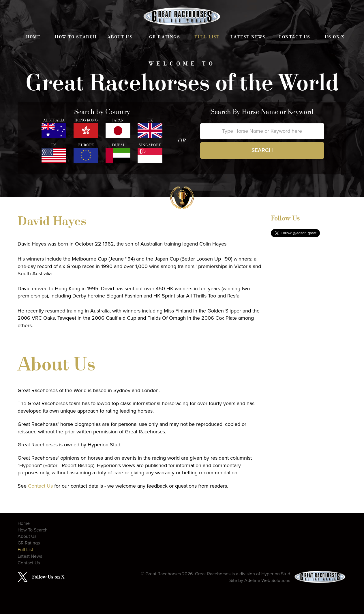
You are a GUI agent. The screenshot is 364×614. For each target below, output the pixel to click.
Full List (207, 37)
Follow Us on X (48, 577)
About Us (120, 37)
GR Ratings (165, 37)
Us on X (335, 37)
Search (262, 150)
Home (33, 37)
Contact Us (294, 37)
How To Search (76, 37)
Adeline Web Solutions (267, 581)
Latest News (248, 37)
